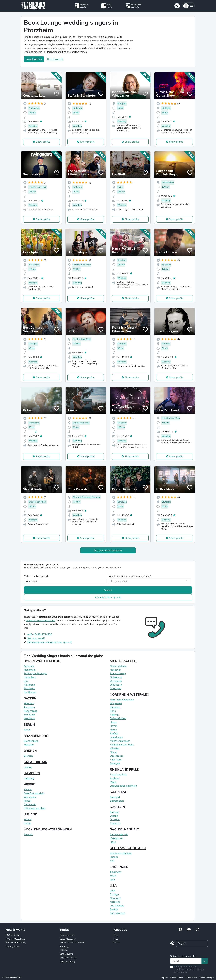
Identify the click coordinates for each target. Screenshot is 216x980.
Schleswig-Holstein (121, 853)
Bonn (113, 711)
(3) (36, 432)
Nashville (115, 902)
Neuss (113, 752)
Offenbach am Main (34, 808)
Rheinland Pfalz (119, 775)
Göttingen (116, 688)
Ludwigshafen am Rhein (123, 786)
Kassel (27, 801)
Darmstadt (30, 805)
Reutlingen (30, 692)
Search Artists (34, 59)
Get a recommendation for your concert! (50, 642)
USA (113, 886)
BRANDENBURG (36, 736)
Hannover (115, 670)
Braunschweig (118, 674)
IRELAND (31, 814)
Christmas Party (67, 962)
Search (108, 590)
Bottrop (114, 715)
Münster (115, 748)
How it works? (55, 59)
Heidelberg (30, 677)
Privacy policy (176, 978)
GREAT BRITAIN (35, 762)
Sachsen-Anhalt (119, 834)
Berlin (27, 730)
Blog (116, 935)
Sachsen (115, 812)
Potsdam (29, 745)
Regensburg (31, 711)
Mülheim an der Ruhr (122, 745)
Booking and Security (16, 943)
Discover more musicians (108, 550)
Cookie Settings (206, 978)
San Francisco (118, 913)
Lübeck (114, 857)
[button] (188, 6)
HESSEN (30, 784)
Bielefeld (115, 707)
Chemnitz (115, 823)
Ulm (26, 681)
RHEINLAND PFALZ (124, 770)
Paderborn (116, 760)
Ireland (28, 820)
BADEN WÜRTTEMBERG (42, 661)
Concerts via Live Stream (72, 943)
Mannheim (30, 670)
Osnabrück (116, 681)
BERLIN (29, 725)
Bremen (28, 756)
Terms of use (191, 978)
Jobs (116, 939)
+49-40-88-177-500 (40, 634)
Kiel (112, 861)
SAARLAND (119, 792)
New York (115, 898)
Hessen (28, 790)
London (28, 767)
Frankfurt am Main (34, 793)
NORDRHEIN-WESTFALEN (130, 695)
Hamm (114, 726)
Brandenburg (31, 741)
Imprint (164, 978)
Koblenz (114, 778)
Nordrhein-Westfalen (122, 700)
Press (116, 943)
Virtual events (66, 954)
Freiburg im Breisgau (35, 674)
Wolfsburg (116, 685)
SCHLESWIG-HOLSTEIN (128, 848)
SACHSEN (117, 807)
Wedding (64, 946)
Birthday (64, 950)
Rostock (28, 834)
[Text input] (186, 961)
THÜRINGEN (119, 867)
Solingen (115, 763)
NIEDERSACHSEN (123, 661)
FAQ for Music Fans (15, 939)
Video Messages (68, 939)
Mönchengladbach (120, 741)
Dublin (27, 823)
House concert (67, 935)
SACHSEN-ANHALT (124, 829)
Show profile (43, 142)
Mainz (113, 782)
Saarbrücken (117, 801)
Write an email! (36, 638)
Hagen (114, 722)
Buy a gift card (13, 946)
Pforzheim (29, 688)
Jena (112, 879)
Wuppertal (116, 703)
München (29, 703)
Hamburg (29, 778)
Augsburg (29, 707)
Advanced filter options (108, 598)
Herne (113, 730)
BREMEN (30, 751)
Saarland (115, 797)
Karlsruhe (29, 666)
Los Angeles (117, 906)
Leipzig (114, 816)
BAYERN (30, 698)
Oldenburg (116, 677)
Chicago (114, 894)
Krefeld (114, 733)
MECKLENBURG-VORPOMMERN (48, 829)
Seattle (114, 909)
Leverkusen (116, 737)
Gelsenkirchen (118, 718)
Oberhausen (117, 756)
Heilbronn (29, 685)
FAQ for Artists (13, 935)
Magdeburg (116, 838)
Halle (113, 842)
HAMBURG (32, 773)
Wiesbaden (30, 797)
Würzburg (29, 718)
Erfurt (113, 876)
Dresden (115, 820)
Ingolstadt (29, 715)
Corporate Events (68, 958)
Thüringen (116, 872)
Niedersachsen (118, 666)
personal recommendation (40, 620)
